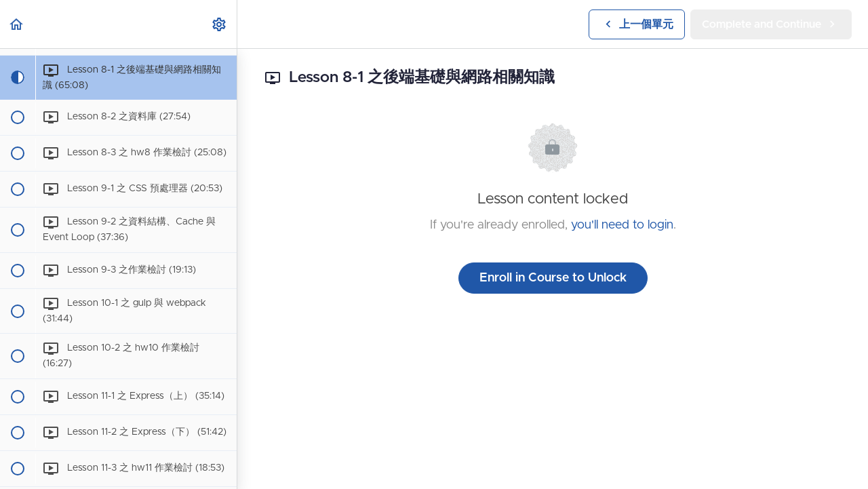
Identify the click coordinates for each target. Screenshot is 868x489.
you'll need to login (622, 225)
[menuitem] (220, 24)
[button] (17, 24)
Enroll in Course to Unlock (553, 278)
